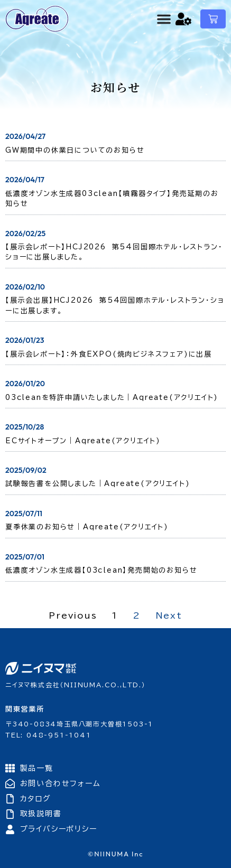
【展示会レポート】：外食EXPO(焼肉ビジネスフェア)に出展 (109, 354)
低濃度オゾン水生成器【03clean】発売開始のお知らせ (101, 570)
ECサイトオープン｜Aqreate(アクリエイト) (83, 441)
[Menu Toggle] (164, 16)
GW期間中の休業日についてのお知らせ (75, 150)
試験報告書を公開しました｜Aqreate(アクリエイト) (98, 484)
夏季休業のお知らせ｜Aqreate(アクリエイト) (87, 527)
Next (169, 615)
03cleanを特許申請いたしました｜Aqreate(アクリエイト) (112, 398)
